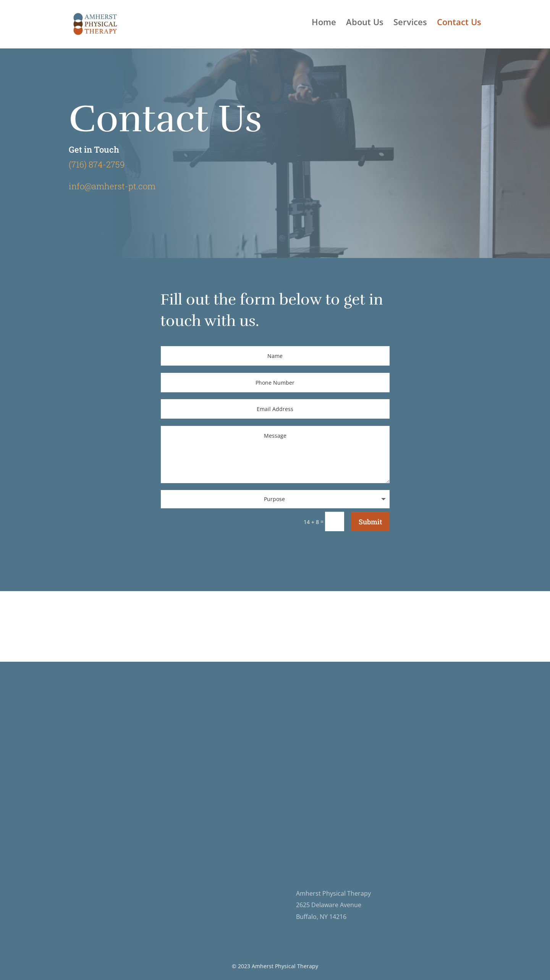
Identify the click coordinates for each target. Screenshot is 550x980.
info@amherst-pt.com (112, 186)
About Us (365, 23)
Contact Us (459, 23)
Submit (370, 522)
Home (324, 23)
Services (410, 23)
